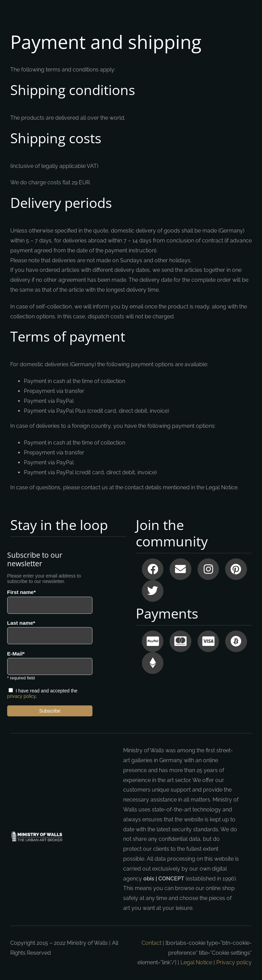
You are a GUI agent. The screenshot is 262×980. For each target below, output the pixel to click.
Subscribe (50, 711)
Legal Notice (196, 962)
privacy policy (21, 696)
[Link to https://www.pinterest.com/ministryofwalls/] (236, 569)
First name (20, 592)
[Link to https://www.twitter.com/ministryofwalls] (153, 591)
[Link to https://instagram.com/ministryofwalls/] (208, 569)
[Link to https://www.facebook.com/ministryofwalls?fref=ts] (153, 569)
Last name (20, 623)
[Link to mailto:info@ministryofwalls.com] (180, 569)
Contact (151, 943)
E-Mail (15, 654)
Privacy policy (234, 962)
